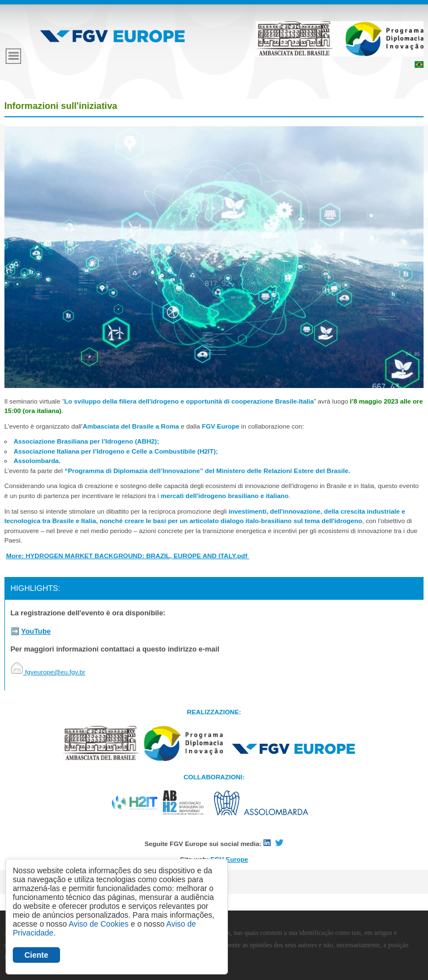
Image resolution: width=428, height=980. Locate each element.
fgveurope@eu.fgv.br (48, 672)
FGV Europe (230, 859)
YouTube (36, 631)
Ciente (36, 955)
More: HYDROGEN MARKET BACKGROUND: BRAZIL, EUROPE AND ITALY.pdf (128, 556)
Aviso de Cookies (98, 924)
